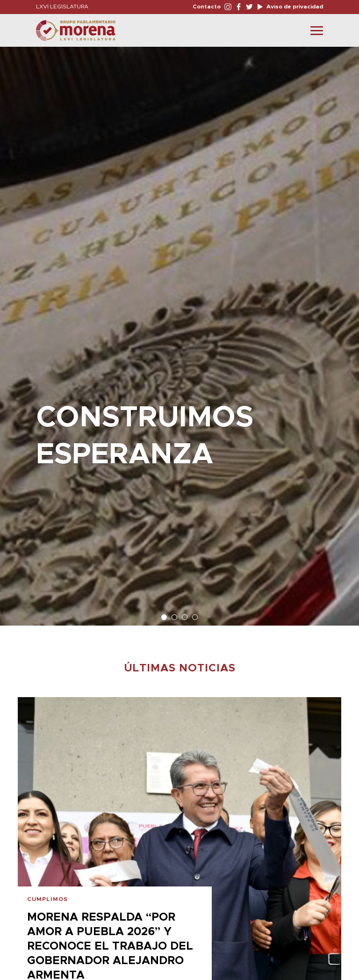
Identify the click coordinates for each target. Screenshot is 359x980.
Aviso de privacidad (294, 7)
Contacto (207, 7)
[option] (179, 331)
